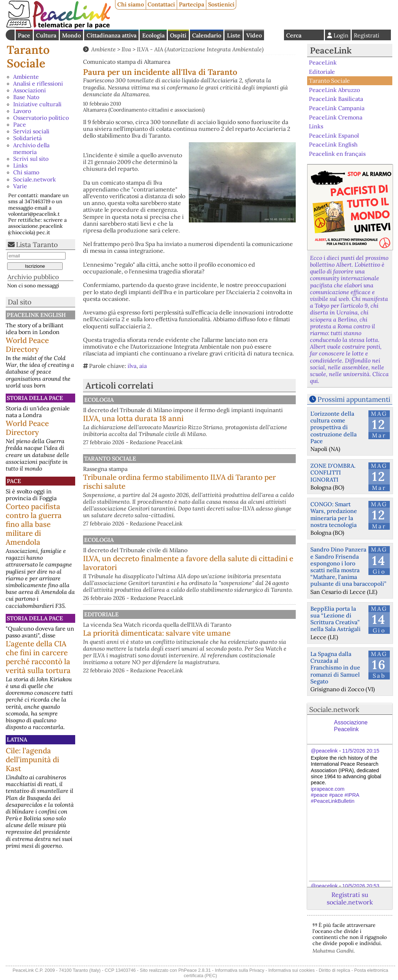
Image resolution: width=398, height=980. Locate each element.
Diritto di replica (335, 970)
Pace (24, 35)
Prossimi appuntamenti (354, 399)
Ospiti (178, 35)
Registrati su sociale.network (350, 898)
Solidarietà (27, 138)
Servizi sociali (31, 131)
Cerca (294, 35)
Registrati (367, 35)
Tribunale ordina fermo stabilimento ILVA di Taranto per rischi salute (220, 495)
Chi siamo (131, 4)
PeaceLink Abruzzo (334, 90)
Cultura (46, 35)
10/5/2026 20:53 (361, 886)
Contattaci (161, 4)
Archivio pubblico (33, 277)
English (274, 35)
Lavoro (22, 111)
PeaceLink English (36, 315)
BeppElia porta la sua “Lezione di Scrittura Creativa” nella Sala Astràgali (335, 619)
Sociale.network (35, 179)
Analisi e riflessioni (38, 83)
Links (20, 165)
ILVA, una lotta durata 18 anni (207, 425)
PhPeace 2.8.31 (194, 970)
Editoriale (174, 642)
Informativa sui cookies (291, 970)
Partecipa (192, 4)
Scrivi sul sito (31, 159)
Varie (20, 186)
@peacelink (324, 751)
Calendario (207, 35)
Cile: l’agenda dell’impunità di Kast (32, 760)
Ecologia (153, 35)
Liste (234, 35)
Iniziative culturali (37, 104)
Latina (17, 739)
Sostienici (221, 4)
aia (143, 366)
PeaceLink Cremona (336, 117)
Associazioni (30, 90)
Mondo (71, 35)
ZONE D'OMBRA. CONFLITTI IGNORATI (333, 472)
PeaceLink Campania (337, 108)
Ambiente (26, 77)
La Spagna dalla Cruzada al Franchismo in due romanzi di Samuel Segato (335, 668)
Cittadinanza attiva (112, 35)
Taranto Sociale (28, 57)
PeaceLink (331, 50)
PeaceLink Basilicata (336, 99)
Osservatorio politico (41, 118)
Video (254, 35)
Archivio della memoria (31, 148)
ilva (132, 366)
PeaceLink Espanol (334, 135)
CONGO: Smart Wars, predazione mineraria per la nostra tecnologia (334, 514)
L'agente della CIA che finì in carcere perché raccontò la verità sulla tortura (38, 657)
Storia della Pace (35, 398)
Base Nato (26, 97)
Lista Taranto (37, 245)
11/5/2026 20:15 (361, 751)
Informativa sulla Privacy (240, 970)
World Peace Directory (27, 345)
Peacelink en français (337, 154)
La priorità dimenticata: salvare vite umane (218, 672)
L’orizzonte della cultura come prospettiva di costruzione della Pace (334, 427)
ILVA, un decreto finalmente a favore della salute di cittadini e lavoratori (219, 583)
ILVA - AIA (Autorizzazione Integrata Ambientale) (200, 49)
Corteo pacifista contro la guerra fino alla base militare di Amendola (34, 524)
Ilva (126, 49)
